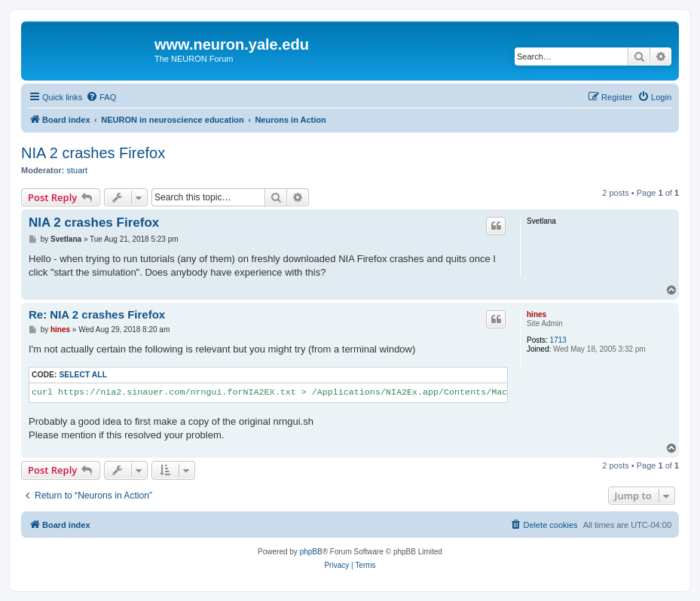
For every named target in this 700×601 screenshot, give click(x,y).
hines (536, 314)
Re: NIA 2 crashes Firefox (97, 314)
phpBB (311, 552)
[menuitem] (101, 97)
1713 (558, 340)
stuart (78, 170)
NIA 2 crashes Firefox (93, 153)
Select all (83, 375)
